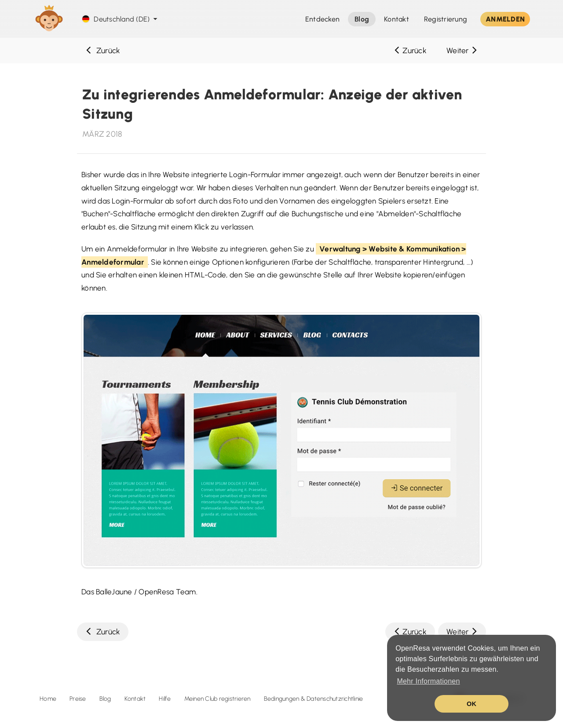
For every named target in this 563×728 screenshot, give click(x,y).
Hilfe (165, 699)
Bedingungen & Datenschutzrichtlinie (314, 699)
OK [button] (472, 704)
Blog (105, 699)
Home (48, 699)
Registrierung (446, 19)
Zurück (103, 50)
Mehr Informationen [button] (428, 681)
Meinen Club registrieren (218, 699)
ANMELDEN (505, 19)
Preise (78, 699)
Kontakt (135, 699)
